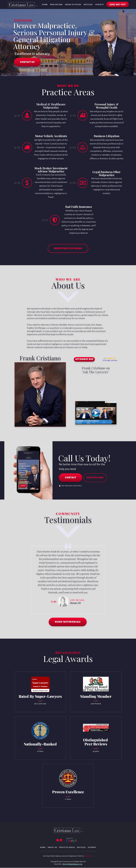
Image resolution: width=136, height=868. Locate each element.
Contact (100, 4)
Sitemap (92, 848)
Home (45, 4)
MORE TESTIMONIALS (68, 622)
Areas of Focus (73, 4)
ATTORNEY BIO (84, 360)
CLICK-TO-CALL (95, 478)
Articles (88, 4)
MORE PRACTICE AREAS (68, 249)
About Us (52, 848)
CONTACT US (27, 62)
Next (105, 580)
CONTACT (71, 478)
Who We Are (56, 4)
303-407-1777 (88, 856)
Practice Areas (67, 848)
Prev (31, 580)
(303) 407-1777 (118, 5)
